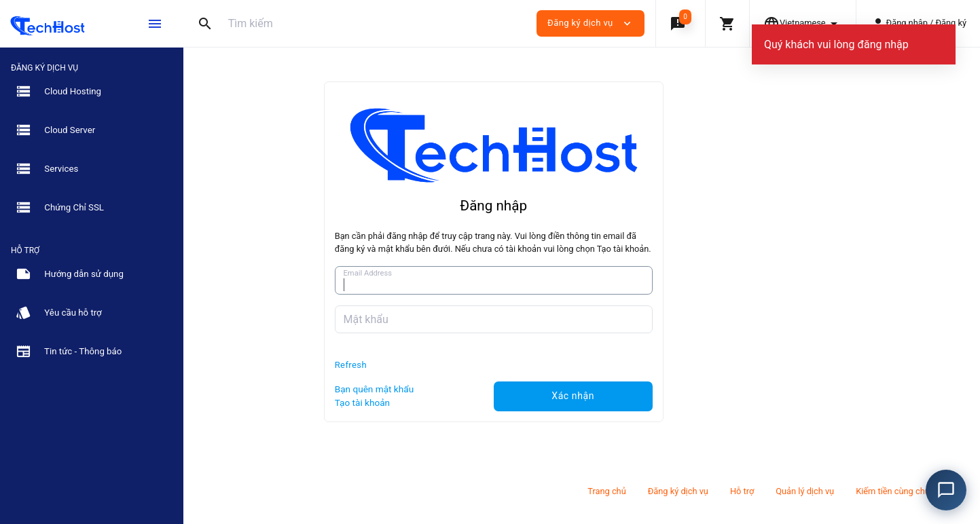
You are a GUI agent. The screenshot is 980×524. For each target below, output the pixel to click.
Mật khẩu (454, 319)
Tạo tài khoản (451, 403)
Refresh (439, 365)
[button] (680, 23)
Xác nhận (661, 396)
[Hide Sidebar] (155, 24)
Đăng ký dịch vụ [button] (591, 23)
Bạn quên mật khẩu (462, 389)
